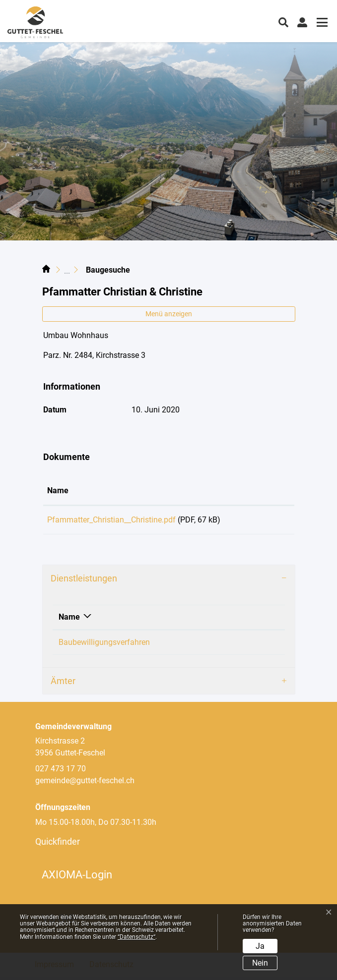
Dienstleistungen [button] (84, 582)
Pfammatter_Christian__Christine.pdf (111, 520)
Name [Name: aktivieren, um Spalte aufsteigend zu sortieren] (58, 490)
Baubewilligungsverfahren (104, 646)
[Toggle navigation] (321, 24)
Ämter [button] (63, 684)
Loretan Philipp (232, 646)
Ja (260, 946)
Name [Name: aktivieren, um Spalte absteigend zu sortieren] (69, 620)
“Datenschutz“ (136, 937)
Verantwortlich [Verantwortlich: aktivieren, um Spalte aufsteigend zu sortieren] (232, 620)
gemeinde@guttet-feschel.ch (85, 784)
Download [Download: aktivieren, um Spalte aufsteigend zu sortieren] (263, 490)
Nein (260, 963)
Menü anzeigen (169, 314)
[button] (283, 21)
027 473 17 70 (61, 772)
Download (268, 521)
